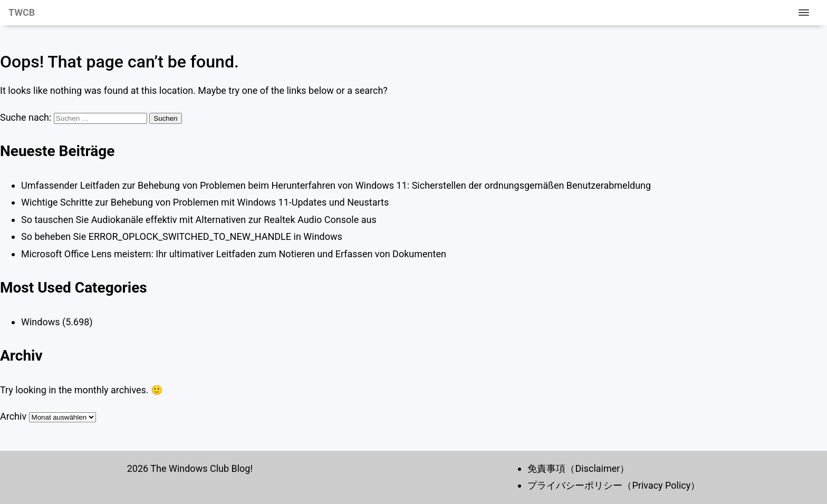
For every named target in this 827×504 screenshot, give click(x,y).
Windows (41, 322)
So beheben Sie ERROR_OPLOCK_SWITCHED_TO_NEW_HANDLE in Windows (182, 236)
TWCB (22, 12)
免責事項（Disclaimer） (578, 468)
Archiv (13, 416)
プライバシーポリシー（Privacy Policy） (614, 485)
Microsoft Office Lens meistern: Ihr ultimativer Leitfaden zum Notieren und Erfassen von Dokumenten (234, 254)
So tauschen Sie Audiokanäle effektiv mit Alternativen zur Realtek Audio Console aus (199, 220)
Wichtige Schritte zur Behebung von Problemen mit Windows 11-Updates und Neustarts (205, 202)
